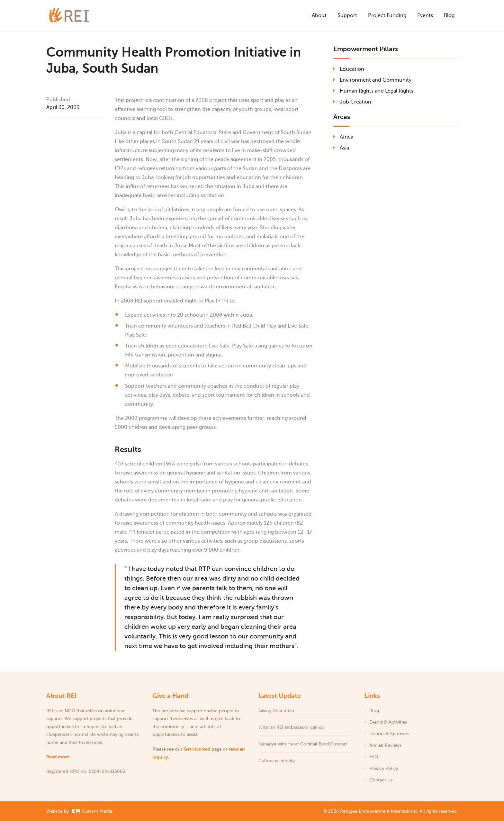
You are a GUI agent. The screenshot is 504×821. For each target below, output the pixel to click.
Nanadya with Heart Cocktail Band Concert (303, 744)
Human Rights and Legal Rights (377, 91)
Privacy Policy (384, 768)
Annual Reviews (385, 745)
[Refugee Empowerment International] (78, 16)
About (319, 15)
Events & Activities (388, 722)
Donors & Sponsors (389, 734)
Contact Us (381, 780)
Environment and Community (376, 80)
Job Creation (355, 102)
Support (347, 15)
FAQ (374, 757)
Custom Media (92, 811)
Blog (449, 15)
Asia (344, 148)
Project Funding (387, 15)
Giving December (276, 711)
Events (425, 15)
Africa (346, 137)
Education (352, 69)
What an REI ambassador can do (291, 727)
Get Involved (197, 749)
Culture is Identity (277, 761)
